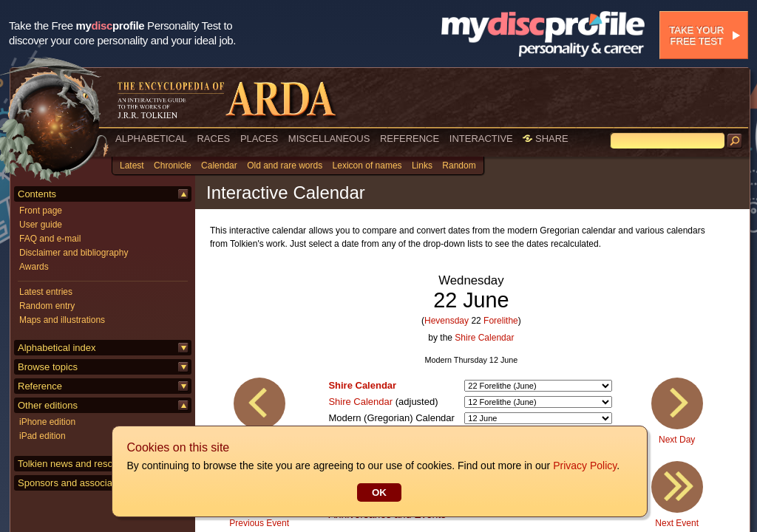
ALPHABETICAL (151, 139)
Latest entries (46, 292)
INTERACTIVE (481, 139)
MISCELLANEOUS (329, 139)
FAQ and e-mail (50, 239)
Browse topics (48, 367)
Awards (34, 267)
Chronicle (173, 166)
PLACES (259, 139)
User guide (41, 225)
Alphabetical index (57, 348)
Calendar (219, 166)
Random (459, 166)
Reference (40, 386)
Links (422, 166)
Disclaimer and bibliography (74, 253)
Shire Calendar (484, 338)
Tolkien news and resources (77, 464)
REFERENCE (410, 139)
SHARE (545, 139)
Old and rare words (285, 166)
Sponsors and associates (71, 483)
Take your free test (696, 35)
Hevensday (447, 321)
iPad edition (43, 436)
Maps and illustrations (62, 320)
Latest (132, 166)
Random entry (47, 306)
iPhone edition (47, 422)
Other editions (48, 405)
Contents (37, 194)
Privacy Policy (584, 465)
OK (378, 492)
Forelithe (501, 321)
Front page (41, 211)
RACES (213, 139)
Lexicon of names (367, 166)
